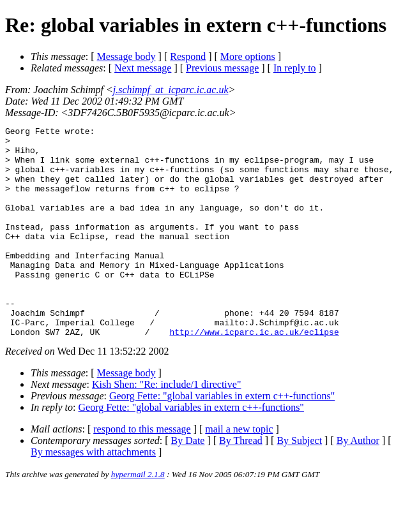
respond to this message (142, 471)
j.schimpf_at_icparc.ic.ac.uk (171, 90)
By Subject (299, 483)
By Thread (241, 483)
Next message (143, 68)
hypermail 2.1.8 (138, 516)
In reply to (295, 68)
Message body (126, 56)
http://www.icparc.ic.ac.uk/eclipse (254, 374)
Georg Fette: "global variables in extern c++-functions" (222, 438)
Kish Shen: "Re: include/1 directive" (166, 426)
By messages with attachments (93, 494)
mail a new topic (239, 471)
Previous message (222, 68)
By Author (358, 483)
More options (248, 56)
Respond (188, 56)
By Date (188, 483)
